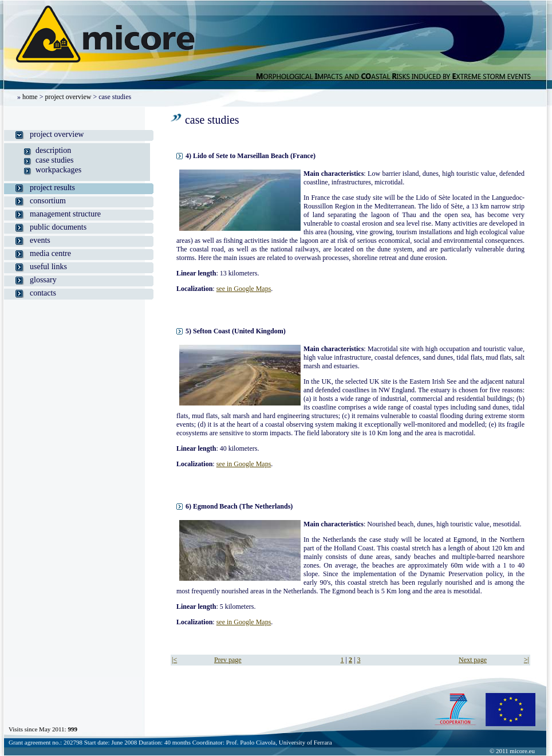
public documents (58, 227)
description (53, 150)
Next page (473, 660)
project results (52, 188)
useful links (48, 267)
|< (174, 660)
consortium (48, 201)
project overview (68, 97)
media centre (50, 253)
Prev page (228, 660)
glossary (43, 280)
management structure (65, 214)
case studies (54, 160)
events (40, 240)
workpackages (58, 170)
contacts (43, 293)
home (30, 97)
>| (527, 660)
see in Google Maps (244, 289)
